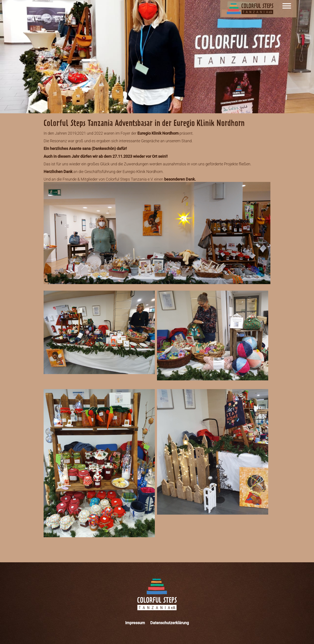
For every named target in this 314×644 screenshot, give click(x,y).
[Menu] (287, 9)
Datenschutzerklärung (170, 623)
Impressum (135, 623)
